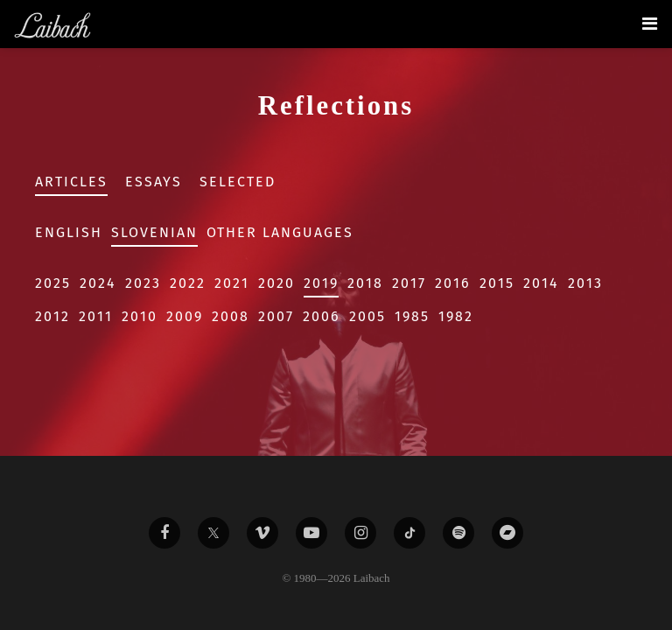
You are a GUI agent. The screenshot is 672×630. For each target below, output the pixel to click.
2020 (276, 283)
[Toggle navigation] (650, 24)
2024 (98, 283)
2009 (185, 316)
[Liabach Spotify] (458, 533)
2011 (96, 316)
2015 (497, 283)
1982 (456, 316)
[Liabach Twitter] (213, 533)
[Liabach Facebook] (164, 533)
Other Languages (280, 232)
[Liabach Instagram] (360, 533)
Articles (71, 182)
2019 (321, 283)
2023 (143, 283)
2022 (188, 283)
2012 (52, 316)
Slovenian (154, 232)
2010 (140, 316)
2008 (231, 316)
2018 (365, 283)
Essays (154, 182)
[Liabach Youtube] (311, 533)
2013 (585, 283)
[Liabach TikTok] (409, 533)
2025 (53, 283)
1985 (412, 316)
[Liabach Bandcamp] (507, 533)
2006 (322, 316)
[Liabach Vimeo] (262, 533)
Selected (238, 182)
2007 (276, 316)
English (69, 232)
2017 (409, 283)
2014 (541, 283)
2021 (232, 283)
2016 (453, 283)
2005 (367, 316)
